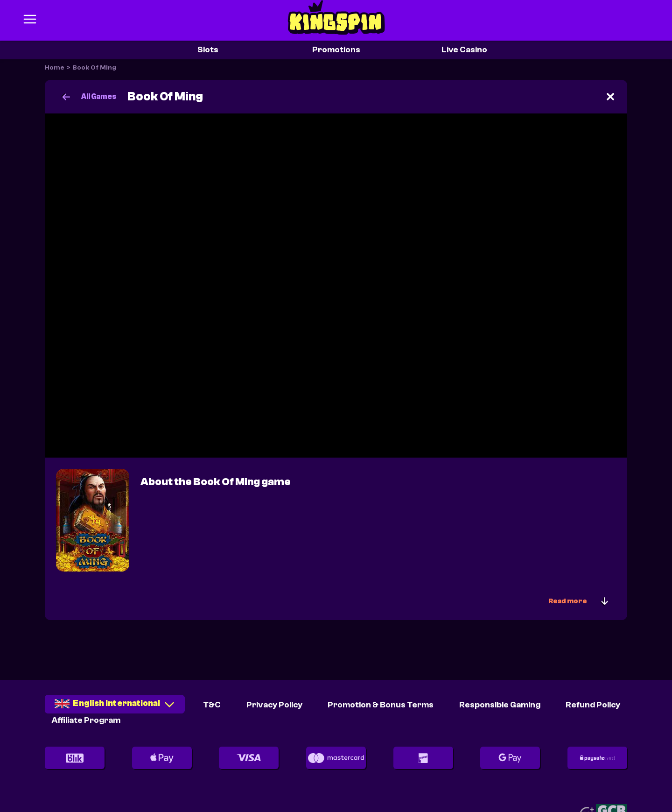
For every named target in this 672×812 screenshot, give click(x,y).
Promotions (336, 50)
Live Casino (464, 50)
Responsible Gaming (500, 705)
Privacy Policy (274, 705)
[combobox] (115, 707)
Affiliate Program (86, 720)
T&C (212, 705)
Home (55, 68)
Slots (208, 50)
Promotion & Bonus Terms (381, 705)
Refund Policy (593, 705)
